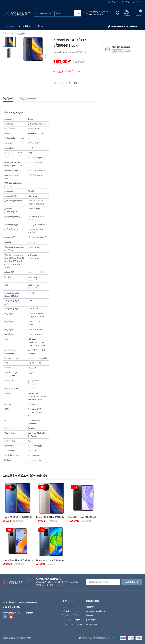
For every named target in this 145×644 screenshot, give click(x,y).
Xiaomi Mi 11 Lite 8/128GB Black (82, 517)
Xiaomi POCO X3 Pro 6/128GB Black (19, 517)
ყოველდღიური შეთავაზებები (122, 26)
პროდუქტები (19, 33)
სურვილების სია (93, 624)
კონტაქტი (39, 26)
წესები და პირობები (71, 620)
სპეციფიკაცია (28, 98)
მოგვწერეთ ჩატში (97, 12)
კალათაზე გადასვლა (96, 611)
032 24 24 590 (96, 15)
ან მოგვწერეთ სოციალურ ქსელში (18, 613)
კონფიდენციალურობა (72, 624)
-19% (9, 487)
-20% (42, 487)
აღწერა (8, 98)
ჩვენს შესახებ (24, 26)
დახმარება (91, 620)
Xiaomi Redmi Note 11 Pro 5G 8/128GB (20, 560)
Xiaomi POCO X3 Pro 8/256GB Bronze (53, 517)
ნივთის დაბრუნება (70, 615)
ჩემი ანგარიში (114, 2)
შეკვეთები (90, 607)
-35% (9, 530)
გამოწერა (130, 582)
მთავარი (10, 26)
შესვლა (126, 2)
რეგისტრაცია (137, 2)
